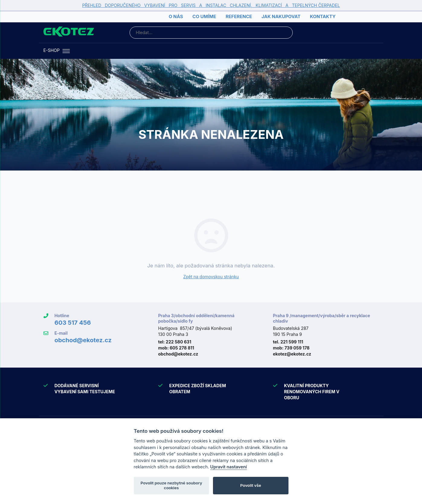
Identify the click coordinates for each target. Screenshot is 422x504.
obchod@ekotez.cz (83, 340)
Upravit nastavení (229, 467)
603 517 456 (73, 323)
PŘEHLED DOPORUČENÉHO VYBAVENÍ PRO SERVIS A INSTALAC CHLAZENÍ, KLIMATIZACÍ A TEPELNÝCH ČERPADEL (211, 5)
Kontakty (323, 16)
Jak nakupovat (281, 16)
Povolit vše (251, 485)
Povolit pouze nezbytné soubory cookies (171, 485)
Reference (239, 16)
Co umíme (204, 16)
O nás (176, 16)
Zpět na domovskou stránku (211, 277)
